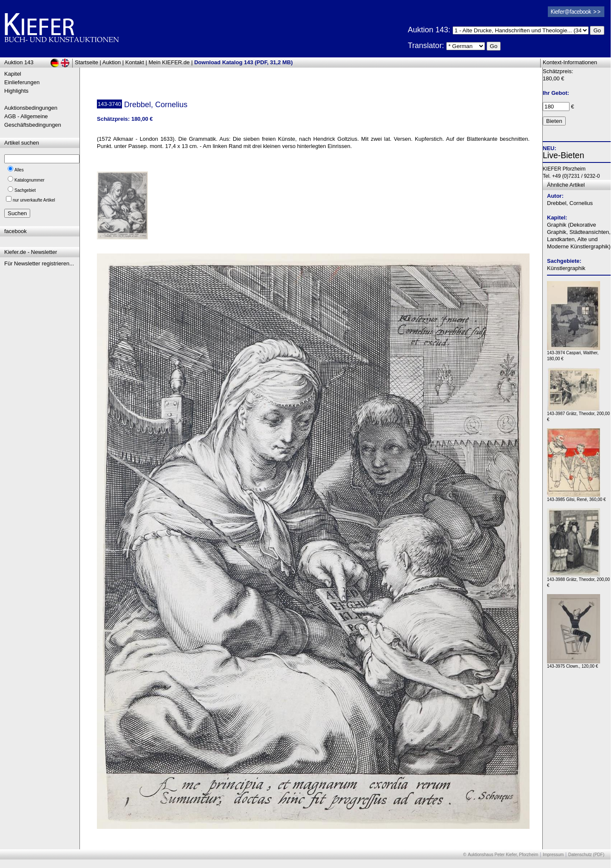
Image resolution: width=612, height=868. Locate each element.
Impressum (553, 855)
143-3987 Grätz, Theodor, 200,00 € (578, 414)
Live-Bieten (564, 155)
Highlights (16, 91)
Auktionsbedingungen (31, 108)
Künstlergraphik (566, 268)
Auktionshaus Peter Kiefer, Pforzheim (503, 855)
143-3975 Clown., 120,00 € (574, 664)
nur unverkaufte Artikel (34, 200)
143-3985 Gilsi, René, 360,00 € (576, 497)
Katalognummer (30, 180)
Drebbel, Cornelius (570, 203)
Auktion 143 (19, 62)
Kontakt (135, 62)
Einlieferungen (22, 82)
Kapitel (13, 74)
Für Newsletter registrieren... (39, 263)
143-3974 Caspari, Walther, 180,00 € (574, 354)
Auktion (112, 62)
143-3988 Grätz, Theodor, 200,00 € (578, 580)
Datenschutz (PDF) (586, 855)
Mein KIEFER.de (169, 62)
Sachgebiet (25, 190)
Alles (19, 170)
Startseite (86, 62)
